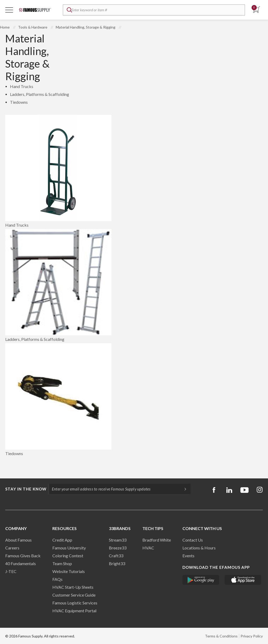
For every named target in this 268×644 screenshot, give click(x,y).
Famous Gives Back (23, 556)
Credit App (62, 540)
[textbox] (154, 10)
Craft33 (116, 556)
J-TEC (11, 571)
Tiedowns (19, 102)
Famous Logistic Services (75, 603)
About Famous (18, 540)
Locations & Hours (199, 548)
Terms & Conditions (221, 636)
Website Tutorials (69, 571)
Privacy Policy (252, 636)
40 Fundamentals (21, 563)
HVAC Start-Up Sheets (73, 587)
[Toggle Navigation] (9, 10)
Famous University (69, 548)
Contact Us (193, 540)
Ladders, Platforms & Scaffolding (40, 94)
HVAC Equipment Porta (74, 611)
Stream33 (118, 540)
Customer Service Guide (74, 595)
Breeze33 (118, 548)
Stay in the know (26, 489)
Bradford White (157, 540)
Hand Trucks (22, 86)
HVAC (148, 548)
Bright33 (117, 563)
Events (188, 556)
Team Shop (62, 563)
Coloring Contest (68, 556)
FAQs (57, 579)
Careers (12, 548)
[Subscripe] (183, 489)
